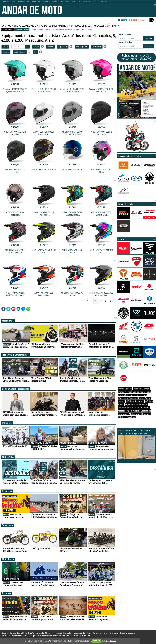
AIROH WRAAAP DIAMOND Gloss (101, 251)
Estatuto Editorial (128, 633)
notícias (89, 30)
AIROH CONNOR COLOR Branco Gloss (44, 133)
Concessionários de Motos (131, 398)
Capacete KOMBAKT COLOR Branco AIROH (44, 90)
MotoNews (8, 321)
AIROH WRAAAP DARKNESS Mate (44, 251)
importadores (79, 30)
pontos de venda (37, 30)
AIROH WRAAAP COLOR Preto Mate (44, 214)
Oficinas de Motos (135, 401)
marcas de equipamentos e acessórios (58, 30)
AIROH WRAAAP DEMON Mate (72, 251)
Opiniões (7, 423)
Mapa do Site (85, 636)
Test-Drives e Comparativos (16, 355)
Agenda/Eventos (141, 389)
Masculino (97, 47)
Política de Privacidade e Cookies (15, 636)
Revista (115, 26)
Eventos (6, 26)
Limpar (5, 47)
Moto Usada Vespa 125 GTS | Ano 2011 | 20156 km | (136, 444)
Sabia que (8, 525)
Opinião (39, 26)
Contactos (103, 633)
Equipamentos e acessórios (16, 389)
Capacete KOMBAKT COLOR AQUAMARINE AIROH (15, 90)
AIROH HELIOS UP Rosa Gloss (101, 171)
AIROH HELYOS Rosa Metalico (15, 214)
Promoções (75, 26)
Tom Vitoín (39, 633)
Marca (50, 47)
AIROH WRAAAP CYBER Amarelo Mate (72, 214)
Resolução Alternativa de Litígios (66, 636)
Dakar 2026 (28, 26)
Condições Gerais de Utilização (40, 636)
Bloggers (146, 414)
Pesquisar (149, 38)
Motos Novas (125, 392)
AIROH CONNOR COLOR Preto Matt (101, 133)
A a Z (36, 47)
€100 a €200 (20, 52)
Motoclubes (99, 26)
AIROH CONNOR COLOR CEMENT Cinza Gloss (72, 133)
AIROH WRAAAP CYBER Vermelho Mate (15, 251)
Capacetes (63, 47)
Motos (48, 26)
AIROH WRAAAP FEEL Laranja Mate (44, 294)
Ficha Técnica (114, 633)
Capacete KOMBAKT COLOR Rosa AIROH (101, 90)
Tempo (6, 52)
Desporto (7, 491)
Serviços (87, 26)
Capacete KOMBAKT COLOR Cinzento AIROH (72, 90)
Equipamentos (60, 26)
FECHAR (97, 641)
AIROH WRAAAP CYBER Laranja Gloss (101, 214)
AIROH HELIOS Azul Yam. (72, 170)
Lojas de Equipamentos (136, 404)
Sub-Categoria (82, 47)
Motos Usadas (125, 389)
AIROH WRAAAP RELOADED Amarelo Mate (101, 294)
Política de (109, 641)
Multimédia (8, 457)
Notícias (17, 26)
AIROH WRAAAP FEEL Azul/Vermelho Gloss (15, 294)
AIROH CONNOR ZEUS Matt (44, 170)
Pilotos (122, 417)
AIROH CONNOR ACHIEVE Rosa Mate (15, 133)
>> (112, 301)
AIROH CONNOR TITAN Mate (15, 171)
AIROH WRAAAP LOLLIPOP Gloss (73, 294)
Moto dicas (8, 559)
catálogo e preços (22, 30)
